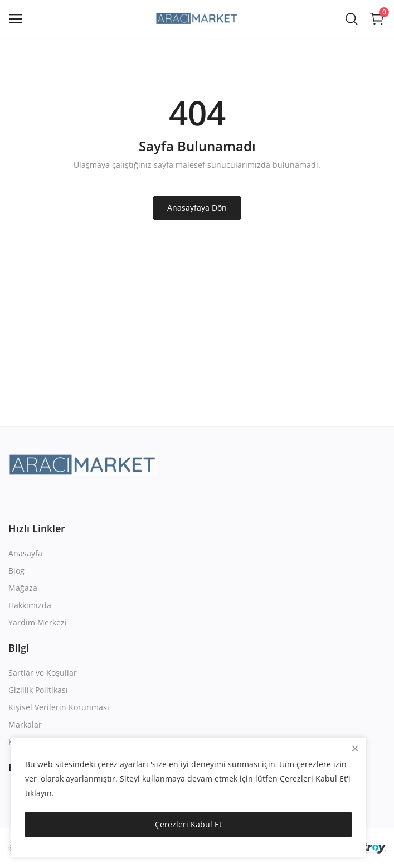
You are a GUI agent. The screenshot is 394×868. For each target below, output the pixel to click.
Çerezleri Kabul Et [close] (188, 824)
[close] (355, 748)
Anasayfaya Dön (197, 208)
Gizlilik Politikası (38, 690)
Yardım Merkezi (38, 622)
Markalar (25, 724)
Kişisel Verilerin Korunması (59, 707)
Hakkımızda (30, 605)
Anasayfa (25, 553)
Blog (16, 571)
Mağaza (23, 588)
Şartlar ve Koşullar (43, 673)
